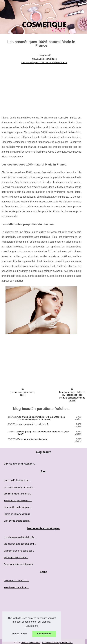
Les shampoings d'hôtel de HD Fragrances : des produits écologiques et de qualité (41, 418)
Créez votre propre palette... (17, 521)
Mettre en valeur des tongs (17, 514)
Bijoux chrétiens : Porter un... (18, 494)
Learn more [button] (32, 626)
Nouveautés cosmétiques (44, 59)
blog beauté (45, 55)
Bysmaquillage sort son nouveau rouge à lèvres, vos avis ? (43, 433)
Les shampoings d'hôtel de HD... (20, 537)
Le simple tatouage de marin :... (19, 487)
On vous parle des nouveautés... (20, 464)
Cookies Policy (67, 643)
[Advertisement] (41, 88)
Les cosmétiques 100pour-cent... (20, 544)
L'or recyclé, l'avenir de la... (17, 480)
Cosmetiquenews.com (31, 643)
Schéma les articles (50, 643)
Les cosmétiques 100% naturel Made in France (44, 63)
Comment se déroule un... (16, 581)
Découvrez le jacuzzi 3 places (32, 439)
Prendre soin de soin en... (16, 587)
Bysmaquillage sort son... (16, 557)
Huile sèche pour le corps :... (18, 501)
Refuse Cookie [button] (19, 634)
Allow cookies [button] (44, 634)
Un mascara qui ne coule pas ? (23, 394)
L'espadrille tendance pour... (18, 507)
